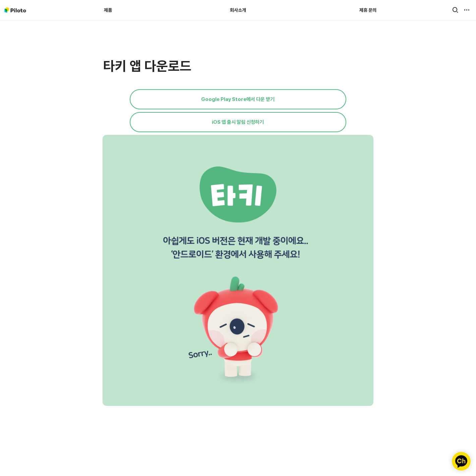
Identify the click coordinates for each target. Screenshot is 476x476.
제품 (108, 10)
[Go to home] (15, 10)
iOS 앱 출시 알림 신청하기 (238, 122)
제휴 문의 (368, 10)
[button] (455, 10)
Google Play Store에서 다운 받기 (238, 99)
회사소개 (238, 10)
